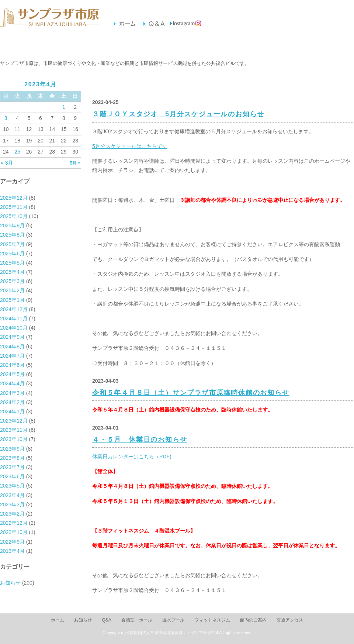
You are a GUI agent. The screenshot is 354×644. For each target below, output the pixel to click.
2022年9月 (12, 542)
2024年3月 (12, 393)
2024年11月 (14, 318)
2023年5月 (12, 486)
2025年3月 (12, 281)
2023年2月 (12, 514)
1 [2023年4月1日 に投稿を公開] (64, 107)
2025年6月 (12, 254)
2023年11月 (14, 430)
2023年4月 (12, 495)
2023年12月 (14, 421)
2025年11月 (14, 207)
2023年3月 (12, 504)
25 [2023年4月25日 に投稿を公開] (17, 152)
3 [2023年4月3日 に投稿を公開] (6, 118)
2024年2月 (12, 402)
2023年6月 (12, 476)
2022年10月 (14, 532)
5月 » (75, 163)
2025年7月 (12, 244)
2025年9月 (12, 225)
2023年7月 (12, 467)
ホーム (58, 620)
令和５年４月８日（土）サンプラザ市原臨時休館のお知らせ (191, 393)
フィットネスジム (177, 45)
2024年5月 (12, 374)
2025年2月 (12, 290)
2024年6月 (12, 365)
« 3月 (7, 163)
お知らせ (25, 45)
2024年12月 (14, 309)
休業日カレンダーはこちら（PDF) (132, 457)
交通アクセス (278, 45)
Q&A (106, 620)
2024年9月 (12, 337)
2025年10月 (14, 216)
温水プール (126, 45)
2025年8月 (12, 235)
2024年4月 (12, 383)
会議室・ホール (76, 45)
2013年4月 (12, 551)
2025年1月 (12, 300)
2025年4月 (12, 272)
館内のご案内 (227, 45)
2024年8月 (12, 347)
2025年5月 (12, 263)
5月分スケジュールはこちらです (130, 146)
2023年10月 (14, 439)
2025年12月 (14, 198)
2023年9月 (12, 449)
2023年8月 (12, 458)
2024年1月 (12, 411)
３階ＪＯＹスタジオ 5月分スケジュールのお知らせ (178, 114)
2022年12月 (14, 523)
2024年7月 (12, 356)
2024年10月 (14, 328)
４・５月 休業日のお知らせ (140, 440)
